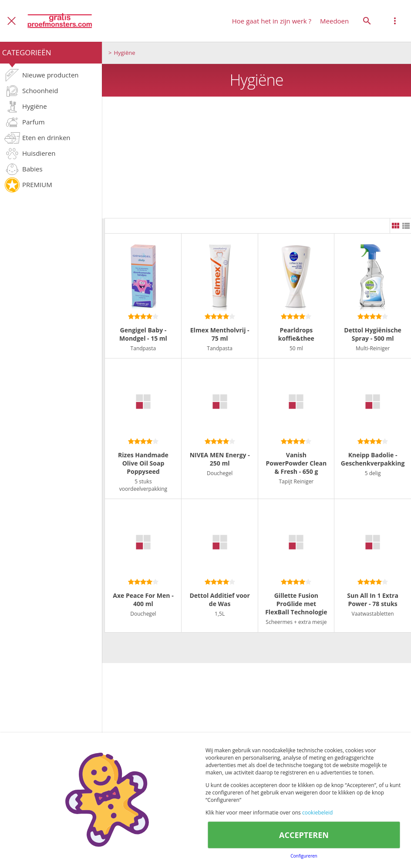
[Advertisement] (256, 158)
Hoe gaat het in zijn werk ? (272, 21)
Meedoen (334, 21)
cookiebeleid (317, 813)
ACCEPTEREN (304, 835)
